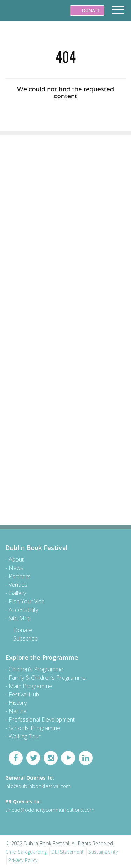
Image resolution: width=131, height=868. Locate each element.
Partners (20, 576)
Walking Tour (25, 736)
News (16, 568)
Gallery (17, 593)
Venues (18, 585)
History (18, 703)
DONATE (87, 10)
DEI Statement (68, 852)
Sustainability (103, 852)
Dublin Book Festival (21, 15)
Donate (23, 630)
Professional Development (42, 719)
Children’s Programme (36, 669)
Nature (18, 711)
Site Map (20, 618)
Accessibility (23, 610)
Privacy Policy (23, 860)
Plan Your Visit (26, 601)
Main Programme (30, 686)
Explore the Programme (42, 657)
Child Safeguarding (26, 852)
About (16, 559)
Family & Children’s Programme (47, 678)
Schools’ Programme (34, 728)
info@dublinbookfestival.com (38, 786)
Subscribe (26, 638)
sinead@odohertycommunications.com (50, 810)
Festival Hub (24, 694)
